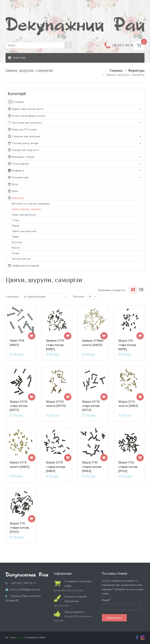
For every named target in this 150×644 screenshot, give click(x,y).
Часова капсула (21, 259)
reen (15, 637)
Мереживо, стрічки (21, 157)
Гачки (15, 220)
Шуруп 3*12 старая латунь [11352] (128, 467)
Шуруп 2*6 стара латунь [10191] (127, 345)
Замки (15, 237)
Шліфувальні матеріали (23, 266)
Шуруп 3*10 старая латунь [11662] (92, 467)
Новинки (19, 102)
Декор (16, 226)
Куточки (17, 242)
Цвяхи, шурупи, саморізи (125, 75)
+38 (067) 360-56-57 (125, 45)
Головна (116, 71)
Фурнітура (136, 71)
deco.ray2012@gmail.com (25, 589)
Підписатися (114, 618)
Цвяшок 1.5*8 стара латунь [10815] (55, 345)
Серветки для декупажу (24, 136)
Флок (13, 191)
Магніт (16, 248)
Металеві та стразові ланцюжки (31, 204)
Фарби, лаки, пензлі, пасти (26, 109)
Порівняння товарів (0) (112, 290)
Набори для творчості (23, 150)
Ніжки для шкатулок (24, 215)
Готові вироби (18, 164)
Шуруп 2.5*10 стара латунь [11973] (19, 406)
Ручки (15, 253)
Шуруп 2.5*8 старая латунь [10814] (56, 467)
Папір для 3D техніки (22, 129)
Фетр (13, 184)
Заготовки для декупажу (25, 123)
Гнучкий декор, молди (23, 143)
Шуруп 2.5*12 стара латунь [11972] (91, 406)
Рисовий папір (18, 177)
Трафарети (16, 171)
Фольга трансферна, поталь (27, 116)
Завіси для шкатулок (24, 231)
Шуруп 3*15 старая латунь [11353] (19, 528)
